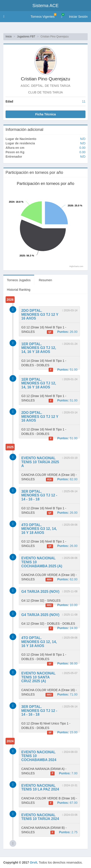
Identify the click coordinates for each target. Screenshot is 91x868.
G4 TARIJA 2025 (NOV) (40, 592)
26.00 (62, 332)
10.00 (61, 605)
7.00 (64, 773)
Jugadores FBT (26, 37)
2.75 (64, 832)
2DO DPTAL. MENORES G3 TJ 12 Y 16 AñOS (40, 314)
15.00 (62, 732)
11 (84, 101)
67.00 (63, 803)
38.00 (62, 664)
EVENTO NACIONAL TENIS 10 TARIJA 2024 (40, 817)
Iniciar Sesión (78, 17)
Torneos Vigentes (44, 16)
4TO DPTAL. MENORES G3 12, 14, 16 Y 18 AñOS (39, 529)
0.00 (82, 148)
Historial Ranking (19, 290)
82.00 (62, 479)
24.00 (63, 628)
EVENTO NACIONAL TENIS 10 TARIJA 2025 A (40, 462)
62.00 (61, 579)
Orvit (33, 862)
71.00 (61, 695)
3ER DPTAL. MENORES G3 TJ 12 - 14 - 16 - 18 (39, 495)
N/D (83, 139)
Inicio (9, 37)
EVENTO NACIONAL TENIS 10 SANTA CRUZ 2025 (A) (38, 677)
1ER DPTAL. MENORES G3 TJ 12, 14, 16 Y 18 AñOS (39, 348)
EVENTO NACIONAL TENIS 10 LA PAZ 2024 (40, 788)
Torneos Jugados (19, 280)
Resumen (45, 280)
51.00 (63, 370)
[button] (4, 17)
